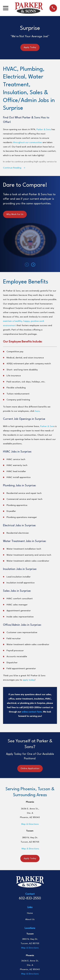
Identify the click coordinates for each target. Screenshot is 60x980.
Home (30, 913)
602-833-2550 (30, 898)
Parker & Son (47, 426)
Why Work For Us (15, 214)
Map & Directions (30, 824)
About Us (30, 919)
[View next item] (33, 265)
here (37, 411)
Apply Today (30, 47)
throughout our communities (27, 142)
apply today (29, 680)
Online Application (30, 768)
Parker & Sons (44, 129)
